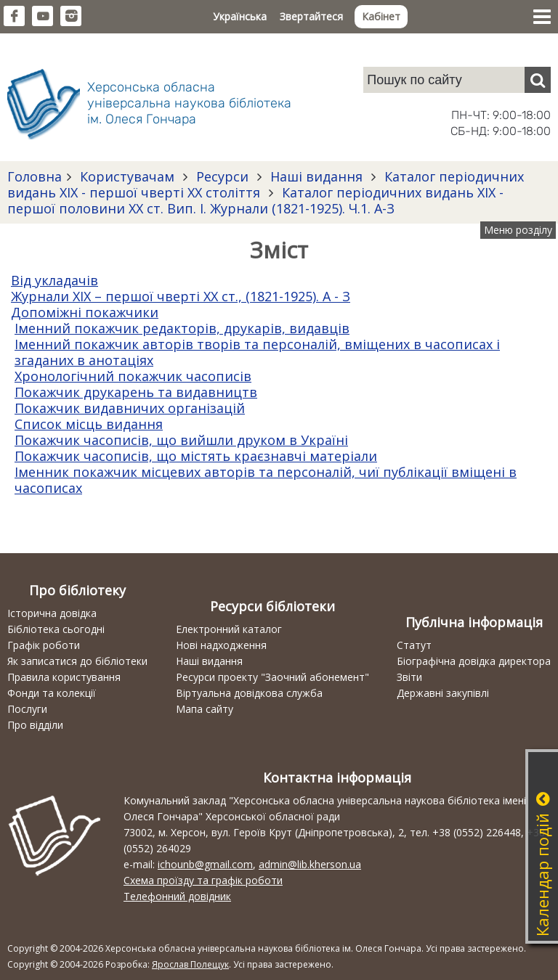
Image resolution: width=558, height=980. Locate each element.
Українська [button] (240, 16)
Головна (35, 176)
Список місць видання (89, 424)
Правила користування (64, 677)
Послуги (27, 709)
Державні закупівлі (443, 693)
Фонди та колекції (52, 693)
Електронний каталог (229, 629)
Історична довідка (52, 613)
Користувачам (127, 176)
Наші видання (316, 176)
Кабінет (381, 16)
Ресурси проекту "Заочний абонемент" (272, 677)
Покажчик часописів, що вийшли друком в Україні (181, 440)
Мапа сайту (205, 709)
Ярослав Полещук (190, 964)
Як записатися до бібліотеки (77, 661)
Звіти (409, 677)
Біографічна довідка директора (474, 661)
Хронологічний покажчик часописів (133, 376)
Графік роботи (44, 645)
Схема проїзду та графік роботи (203, 880)
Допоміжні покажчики (85, 312)
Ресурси (222, 176)
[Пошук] (538, 80)
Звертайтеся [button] (311, 16)
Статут (414, 645)
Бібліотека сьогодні (56, 629)
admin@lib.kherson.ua (310, 864)
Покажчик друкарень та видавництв (136, 392)
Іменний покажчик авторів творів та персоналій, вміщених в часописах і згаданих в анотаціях (257, 352)
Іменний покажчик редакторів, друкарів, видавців (182, 328)
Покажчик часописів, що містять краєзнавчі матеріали (196, 456)
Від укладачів (54, 280)
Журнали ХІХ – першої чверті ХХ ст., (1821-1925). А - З (181, 296)
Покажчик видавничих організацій (130, 408)
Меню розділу (518, 230)
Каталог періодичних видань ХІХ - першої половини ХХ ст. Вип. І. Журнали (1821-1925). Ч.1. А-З (255, 200)
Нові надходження (221, 645)
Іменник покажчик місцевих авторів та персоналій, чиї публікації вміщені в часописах (266, 480)
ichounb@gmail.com (205, 864)
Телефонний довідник (177, 896)
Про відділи (35, 725)
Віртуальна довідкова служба (249, 693)
